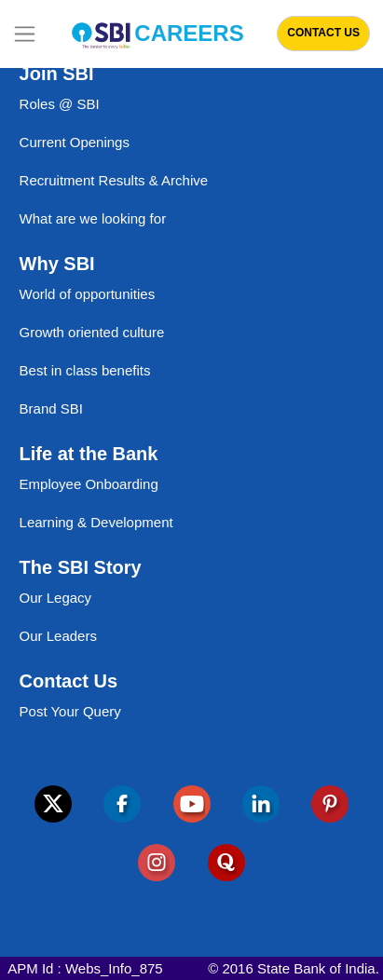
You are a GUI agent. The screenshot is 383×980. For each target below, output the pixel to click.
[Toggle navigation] (25, 34)
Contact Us (323, 33)
